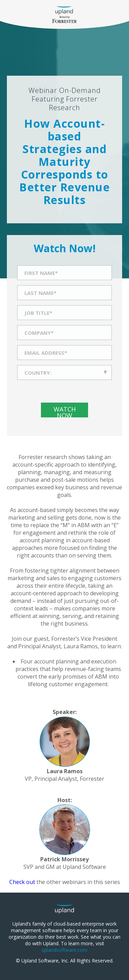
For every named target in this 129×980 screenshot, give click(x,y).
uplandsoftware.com (64, 950)
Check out (23, 882)
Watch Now (65, 411)
